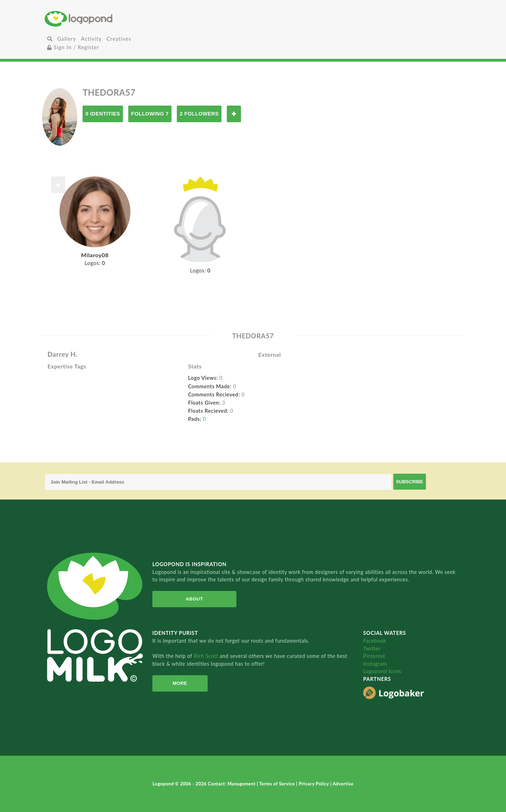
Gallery (67, 39)
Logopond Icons (382, 671)
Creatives (119, 39)
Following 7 (150, 114)
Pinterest (374, 656)
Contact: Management (232, 784)
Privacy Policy (314, 784)
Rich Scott (207, 656)
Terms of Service (278, 784)
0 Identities (103, 114)
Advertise (343, 784)
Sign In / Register (73, 47)
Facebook (375, 641)
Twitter (372, 649)
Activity (91, 39)
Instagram (375, 664)
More (177, 683)
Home (114, 19)
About (191, 599)
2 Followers (199, 114)
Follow (234, 114)
